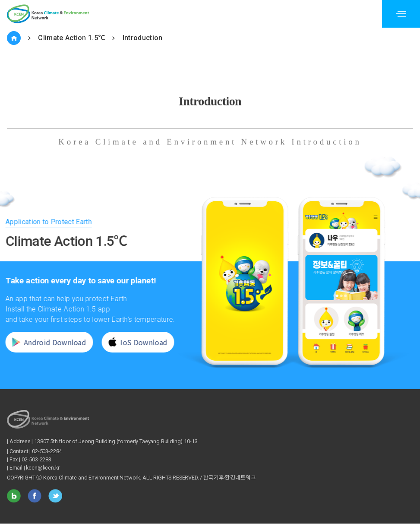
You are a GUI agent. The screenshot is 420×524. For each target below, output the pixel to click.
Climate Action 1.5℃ (71, 38)
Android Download (44, 342)
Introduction (143, 38)
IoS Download (133, 342)
